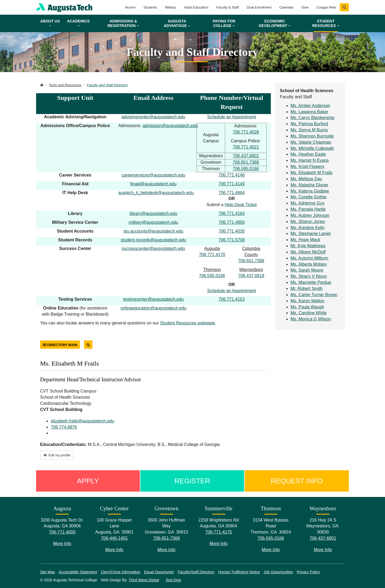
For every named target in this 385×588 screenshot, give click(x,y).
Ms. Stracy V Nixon (309, 276)
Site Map (47, 572)
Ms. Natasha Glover (309, 185)
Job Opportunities (278, 572)
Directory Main (60, 345)
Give (305, 7)
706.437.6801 (246, 156)
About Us (50, 23)
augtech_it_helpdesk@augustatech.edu (156, 193)
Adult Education (196, 7)
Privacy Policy (308, 572)
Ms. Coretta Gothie (309, 197)
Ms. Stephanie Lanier (311, 234)
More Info (62, 544)
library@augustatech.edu (153, 213)
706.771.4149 (232, 184)
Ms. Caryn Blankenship (313, 118)
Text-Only (173, 580)
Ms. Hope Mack (305, 240)
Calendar (286, 7)
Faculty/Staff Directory (196, 572)
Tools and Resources (65, 85)
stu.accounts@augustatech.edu (153, 231)
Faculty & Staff (228, 7)
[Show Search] (344, 7)
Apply (88, 481)
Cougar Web (326, 7)
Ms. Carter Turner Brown (314, 295)
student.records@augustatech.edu (153, 240)
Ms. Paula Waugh (307, 307)
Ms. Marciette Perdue (311, 282)
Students (150, 7)
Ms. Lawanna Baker (309, 112)
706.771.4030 (232, 231)
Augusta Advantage (177, 23)
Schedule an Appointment (232, 117)
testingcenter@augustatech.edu (153, 299)
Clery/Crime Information (121, 572)
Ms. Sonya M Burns (309, 130)
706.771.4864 (232, 193)
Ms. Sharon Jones (308, 222)
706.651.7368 (246, 162)
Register (192, 481)
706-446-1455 (114, 538)
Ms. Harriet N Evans (310, 160)
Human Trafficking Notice (239, 572)
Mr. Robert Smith (307, 289)
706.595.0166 (246, 169)
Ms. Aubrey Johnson (310, 215)
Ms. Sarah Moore (307, 270)
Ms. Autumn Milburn (309, 258)
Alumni (130, 7)
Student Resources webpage (188, 323)
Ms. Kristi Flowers (307, 166)
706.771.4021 (246, 147)
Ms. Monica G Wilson (311, 319)
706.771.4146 (232, 175)
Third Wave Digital (144, 580)
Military (170, 7)
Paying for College (224, 23)
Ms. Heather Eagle (308, 154)
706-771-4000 (62, 532)
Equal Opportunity (159, 572)
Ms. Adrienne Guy (308, 203)
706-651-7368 (167, 538)
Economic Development (275, 23)
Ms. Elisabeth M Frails (312, 173)
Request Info (297, 481)
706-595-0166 (271, 538)
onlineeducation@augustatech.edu (153, 308)
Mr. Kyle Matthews (308, 246)
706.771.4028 (246, 132)
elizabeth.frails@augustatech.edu (82, 421)
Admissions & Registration (123, 23)
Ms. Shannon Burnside (312, 136)
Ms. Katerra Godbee (310, 191)
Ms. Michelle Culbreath (312, 148)
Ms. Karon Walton (308, 301)
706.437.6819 (251, 276)
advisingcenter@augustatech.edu (153, 117)
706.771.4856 (232, 222)
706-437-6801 (323, 538)
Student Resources (326, 23)
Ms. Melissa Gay (306, 179)
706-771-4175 (219, 532)
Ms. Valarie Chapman (311, 142)
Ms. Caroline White (309, 313)
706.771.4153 (232, 299)
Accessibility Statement (78, 572)
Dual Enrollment (259, 7)
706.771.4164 (232, 213)
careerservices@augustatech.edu (153, 175)
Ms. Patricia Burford (309, 124)
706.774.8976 (64, 427)
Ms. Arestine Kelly (308, 228)
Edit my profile (57, 455)
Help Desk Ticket (241, 205)
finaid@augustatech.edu (153, 184)
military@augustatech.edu (153, 222)
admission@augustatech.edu (170, 126)
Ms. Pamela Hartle (308, 209)
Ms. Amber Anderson (311, 106)
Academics (78, 23)
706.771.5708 (232, 240)
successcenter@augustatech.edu (153, 248)
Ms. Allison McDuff (308, 252)
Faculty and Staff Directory (107, 85)
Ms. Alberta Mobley (309, 264)
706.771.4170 (212, 255)
